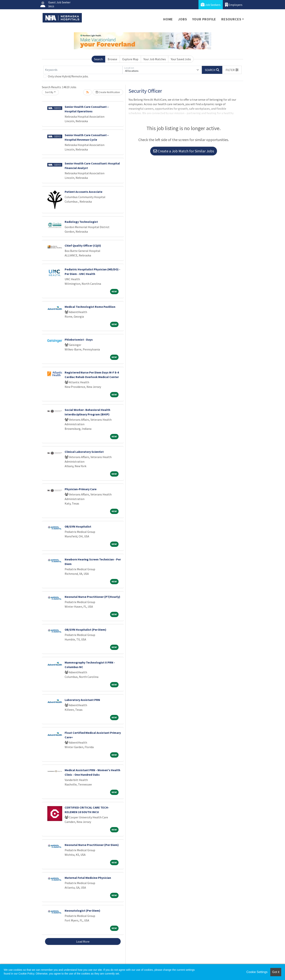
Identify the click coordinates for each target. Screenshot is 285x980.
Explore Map (130, 59)
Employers (234, 5)
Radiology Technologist (81, 222)
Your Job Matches (155, 59)
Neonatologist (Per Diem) (82, 911)
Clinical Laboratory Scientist (84, 452)
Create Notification (108, 92)
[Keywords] (83, 70)
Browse (112, 59)
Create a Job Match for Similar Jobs (184, 151)
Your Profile (204, 19)
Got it (276, 972)
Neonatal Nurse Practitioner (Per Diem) (92, 845)
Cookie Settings (257, 972)
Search (98, 59)
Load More (83, 941)
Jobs (182, 19)
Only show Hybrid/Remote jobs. (68, 76)
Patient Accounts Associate (84, 192)
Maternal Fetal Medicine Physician (88, 878)
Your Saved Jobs (181, 59)
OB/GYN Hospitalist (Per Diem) (85, 630)
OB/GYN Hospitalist (78, 526)
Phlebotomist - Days (79, 340)
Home (168, 19)
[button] (232, 70)
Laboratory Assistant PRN (82, 700)
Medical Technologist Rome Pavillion (90, 307)
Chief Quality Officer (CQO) (83, 245)
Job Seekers (211, 5)
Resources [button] (231, 19)
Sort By (49, 92)
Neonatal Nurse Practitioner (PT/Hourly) (92, 597)
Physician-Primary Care (81, 489)
